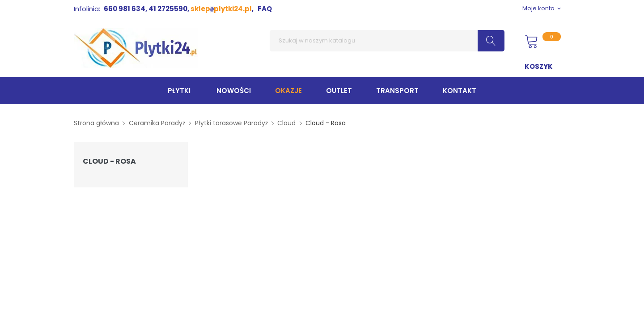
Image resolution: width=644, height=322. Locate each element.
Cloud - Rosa (109, 161)
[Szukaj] (387, 41)
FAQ (265, 9)
